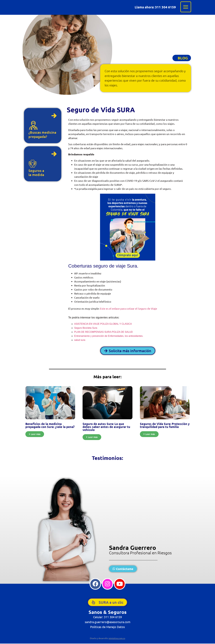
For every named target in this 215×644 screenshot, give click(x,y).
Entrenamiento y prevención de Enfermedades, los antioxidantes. (109, 336)
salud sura (80, 340)
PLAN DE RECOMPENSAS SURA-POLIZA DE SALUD (103, 332)
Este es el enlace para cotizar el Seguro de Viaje (129, 308)
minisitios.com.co (117, 639)
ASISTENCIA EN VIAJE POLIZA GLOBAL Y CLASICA (103, 324)
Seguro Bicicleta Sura (86, 328)
